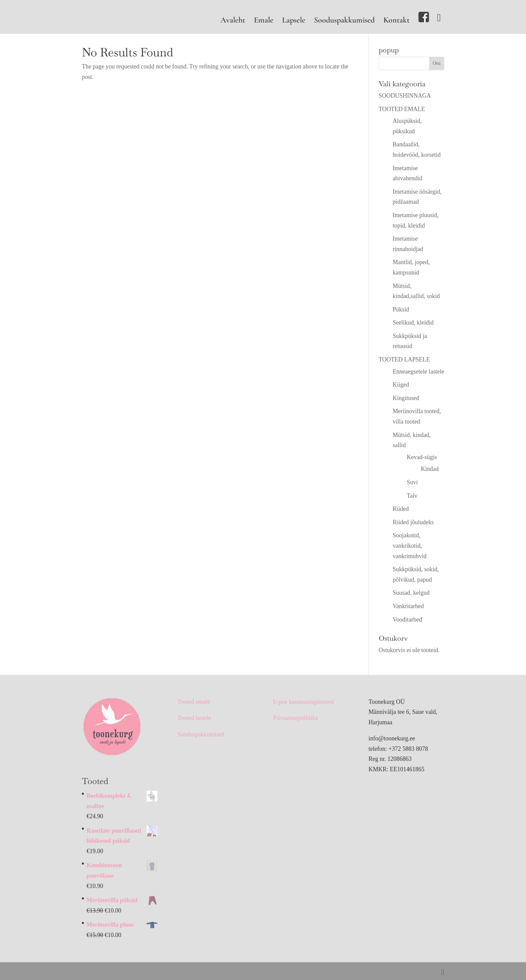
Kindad (430, 469)
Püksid (401, 309)
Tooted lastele (194, 718)
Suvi (412, 482)
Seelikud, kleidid (413, 323)
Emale (264, 21)
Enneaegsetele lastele (418, 372)
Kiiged (401, 385)
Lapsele (294, 21)
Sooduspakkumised (344, 21)
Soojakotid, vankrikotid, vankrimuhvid (410, 546)
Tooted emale (194, 702)
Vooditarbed (408, 620)
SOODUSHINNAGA (405, 96)
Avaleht (233, 21)
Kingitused (406, 398)
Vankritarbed (408, 606)
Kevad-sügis (422, 457)
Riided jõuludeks (413, 522)
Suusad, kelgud (411, 593)
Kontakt (397, 21)
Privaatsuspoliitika (296, 718)
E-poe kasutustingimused (303, 702)
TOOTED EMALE (402, 109)
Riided (401, 509)
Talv (412, 496)
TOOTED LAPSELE (404, 359)
